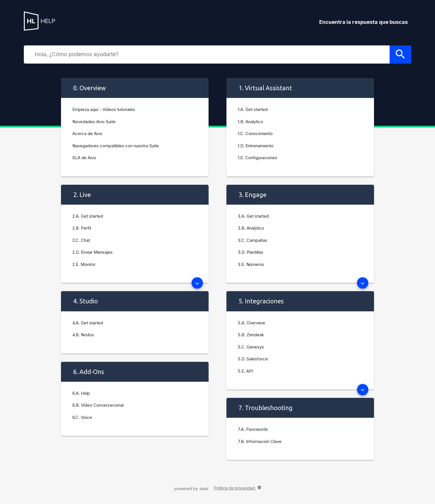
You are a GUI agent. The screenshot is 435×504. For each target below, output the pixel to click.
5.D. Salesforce (253, 359)
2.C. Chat (81, 240)
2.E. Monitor (84, 264)
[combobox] (211, 54)
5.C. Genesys (251, 347)
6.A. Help (81, 393)
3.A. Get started (253, 216)
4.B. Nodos (83, 335)
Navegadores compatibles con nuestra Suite (116, 146)
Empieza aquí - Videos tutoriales (104, 109)
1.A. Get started (253, 109)
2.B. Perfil (82, 228)
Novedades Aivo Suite (94, 122)
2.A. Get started (88, 216)
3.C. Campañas (253, 240)
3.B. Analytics (251, 228)
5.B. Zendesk (251, 335)
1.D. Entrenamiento (256, 146)
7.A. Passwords (253, 429)
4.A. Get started (88, 323)
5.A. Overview (251, 323)
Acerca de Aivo (87, 134)
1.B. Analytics (250, 122)
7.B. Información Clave (260, 441)
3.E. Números (251, 264)
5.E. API (245, 371)
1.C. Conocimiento (255, 134)
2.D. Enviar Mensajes (93, 252)
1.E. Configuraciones (258, 158)
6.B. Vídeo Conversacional (98, 405)
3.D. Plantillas (251, 252)
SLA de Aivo (84, 158)
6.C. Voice (82, 417)
